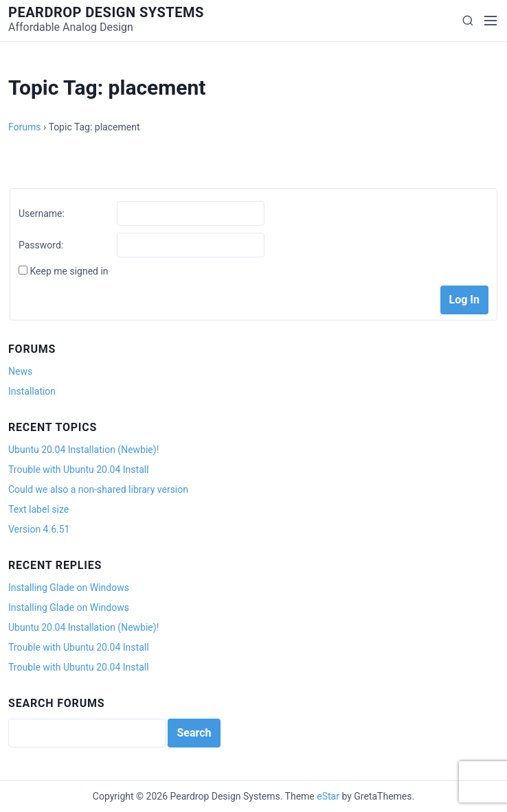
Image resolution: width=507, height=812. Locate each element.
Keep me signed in (69, 271)
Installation (32, 391)
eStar (328, 796)
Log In (464, 300)
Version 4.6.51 (39, 529)
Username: (42, 213)
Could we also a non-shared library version (98, 489)
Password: (41, 245)
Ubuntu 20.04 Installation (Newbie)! (83, 450)
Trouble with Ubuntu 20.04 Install (79, 469)
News (20, 371)
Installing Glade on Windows (69, 588)
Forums (25, 127)
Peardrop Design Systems (106, 12)
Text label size (38, 509)
